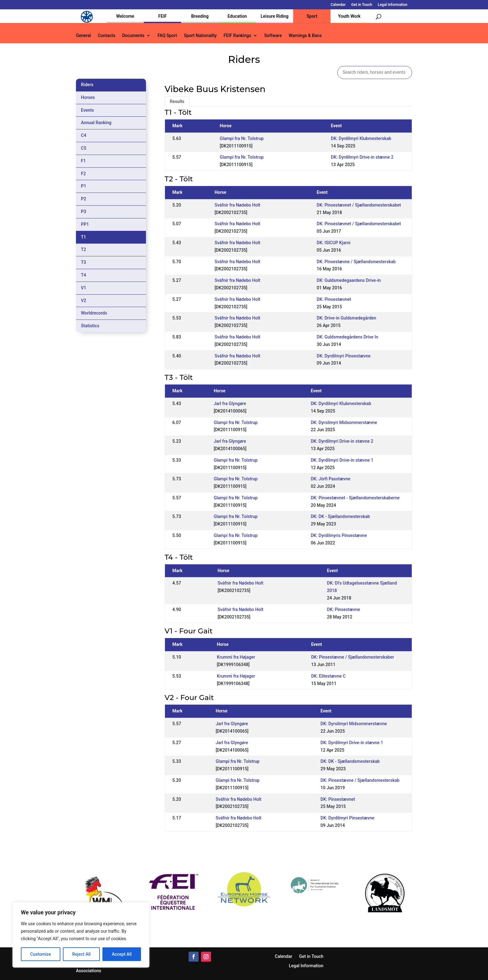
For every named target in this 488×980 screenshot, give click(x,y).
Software (273, 36)
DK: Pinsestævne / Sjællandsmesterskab (356, 262)
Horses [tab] (88, 97)
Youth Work (349, 16)
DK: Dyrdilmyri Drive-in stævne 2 (362, 157)
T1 (84, 237)
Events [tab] (87, 110)
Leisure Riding (274, 16)
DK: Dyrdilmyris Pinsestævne (339, 535)
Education (237, 16)
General (83, 36)
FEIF (163, 16)
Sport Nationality (200, 36)
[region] (81, 935)
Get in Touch (362, 5)
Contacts (106, 36)
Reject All (81, 954)
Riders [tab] (87, 85)
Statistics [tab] (90, 326)
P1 (84, 186)
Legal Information (393, 5)
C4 (84, 135)
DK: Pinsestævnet (334, 299)
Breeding (200, 16)
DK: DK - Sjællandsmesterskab (340, 516)
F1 (83, 161)
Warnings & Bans (305, 36)
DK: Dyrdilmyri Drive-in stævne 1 (342, 460)
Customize (41, 954)
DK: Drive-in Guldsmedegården (347, 318)
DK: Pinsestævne (344, 609)
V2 (84, 301)
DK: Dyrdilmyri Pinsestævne (344, 356)
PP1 (85, 224)
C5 (84, 148)
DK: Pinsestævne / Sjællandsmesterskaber (353, 657)
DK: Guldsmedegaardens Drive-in (349, 280)
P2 (84, 199)
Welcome (125, 16)
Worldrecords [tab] (94, 313)
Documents (133, 36)
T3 (84, 262)
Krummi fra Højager (236, 657)
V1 (84, 288)
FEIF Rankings (237, 36)
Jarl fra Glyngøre (230, 404)
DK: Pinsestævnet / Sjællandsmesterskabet (359, 205)
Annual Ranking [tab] (96, 123)
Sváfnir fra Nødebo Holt (237, 205)
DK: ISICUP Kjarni (334, 243)
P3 (84, 212)
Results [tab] (177, 101)
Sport (312, 16)
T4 (84, 275)
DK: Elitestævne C (328, 676)
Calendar (338, 5)
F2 (83, 174)
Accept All (122, 954)
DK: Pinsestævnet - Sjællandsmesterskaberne (355, 498)
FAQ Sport (167, 36)
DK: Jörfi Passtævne (330, 479)
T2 (84, 250)
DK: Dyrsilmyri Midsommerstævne (344, 422)
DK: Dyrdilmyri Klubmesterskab (361, 138)
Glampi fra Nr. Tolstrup (242, 138)
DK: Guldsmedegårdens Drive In (348, 337)
